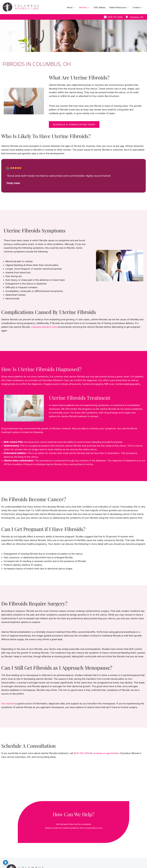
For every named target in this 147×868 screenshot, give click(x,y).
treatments (13, 428)
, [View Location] (136, 17)
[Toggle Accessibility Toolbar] (5, 863)
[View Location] (127, 17)
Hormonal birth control (36, 442)
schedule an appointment (107, 753)
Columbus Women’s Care (45, 327)
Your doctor (8, 704)
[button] (74, 125)
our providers (32, 380)
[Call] (113, 17)
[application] (74, 7)
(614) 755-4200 (82, 753)
